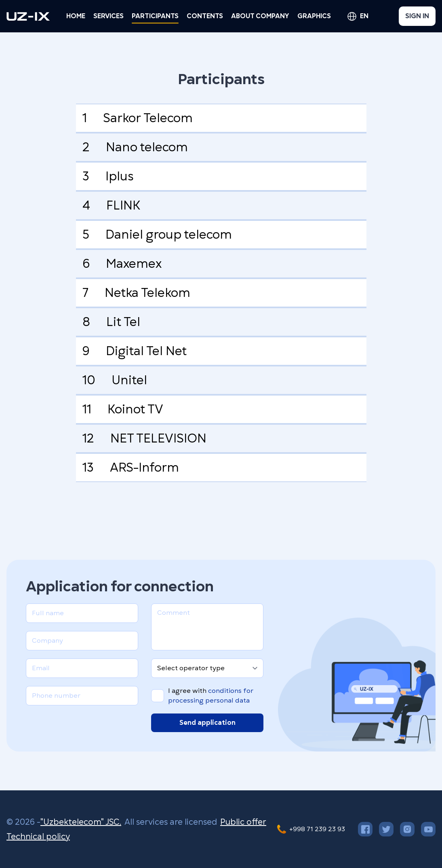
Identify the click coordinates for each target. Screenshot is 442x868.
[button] (108, 16)
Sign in (417, 16)
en (364, 16)
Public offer (243, 822)
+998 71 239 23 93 (317, 829)
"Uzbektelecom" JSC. (81, 822)
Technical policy (38, 836)
